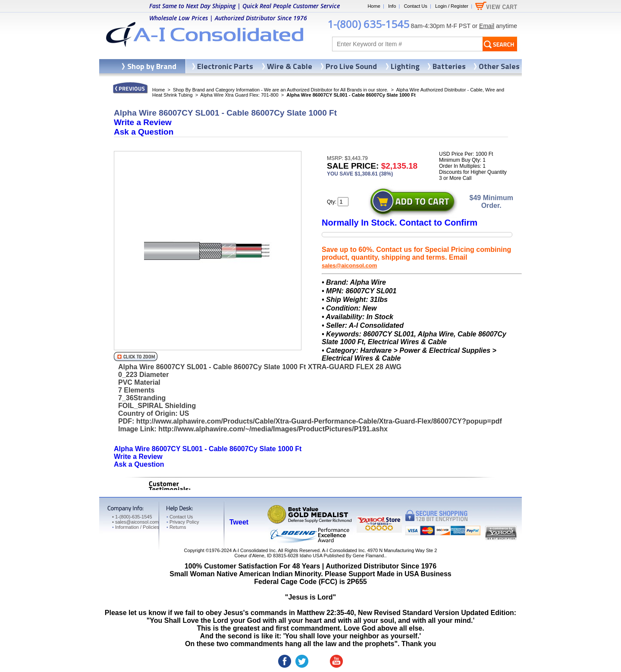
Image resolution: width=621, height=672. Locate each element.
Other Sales (499, 66)
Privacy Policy (183, 522)
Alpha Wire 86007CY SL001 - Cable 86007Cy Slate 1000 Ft (208, 449)
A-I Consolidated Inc (254, 550)
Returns (176, 527)
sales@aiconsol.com (349, 265)
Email (487, 26)
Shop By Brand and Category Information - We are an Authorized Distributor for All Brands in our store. (281, 90)
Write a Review (143, 122)
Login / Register (452, 6)
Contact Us (415, 6)
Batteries (449, 66)
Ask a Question (144, 132)
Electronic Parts (225, 66)
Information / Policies (136, 527)
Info (392, 6)
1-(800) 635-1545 (368, 24)
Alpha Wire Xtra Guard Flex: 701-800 (240, 95)
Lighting (405, 66)
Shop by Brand (152, 66)
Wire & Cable (290, 66)
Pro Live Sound (351, 66)
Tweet (239, 522)
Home (374, 6)
